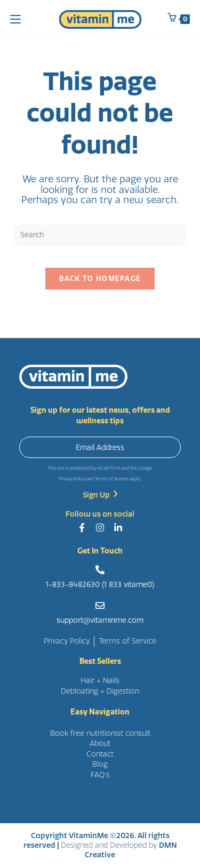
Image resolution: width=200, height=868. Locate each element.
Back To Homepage (100, 279)
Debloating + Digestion (100, 691)
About (100, 744)
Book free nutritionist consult (100, 733)
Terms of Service (112, 479)
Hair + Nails (100, 681)
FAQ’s (100, 775)
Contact (100, 754)
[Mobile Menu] (15, 19)
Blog (100, 764)
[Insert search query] (100, 235)
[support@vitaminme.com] (100, 605)
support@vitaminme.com (100, 620)
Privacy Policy (72, 479)
